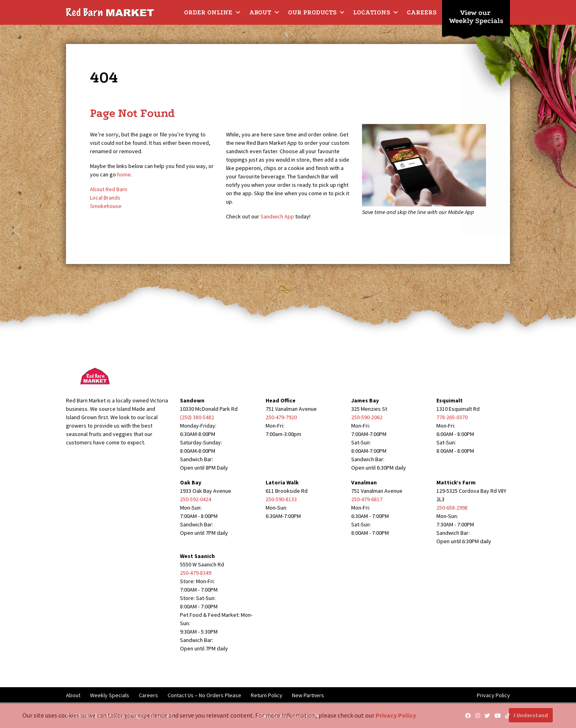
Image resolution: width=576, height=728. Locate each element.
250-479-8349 (196, 573)
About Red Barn (109, 189)
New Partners (308, 695)
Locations (376, 12)
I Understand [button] (531, 715)
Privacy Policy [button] (396, 715)
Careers (422, 12)
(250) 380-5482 (197, 417)
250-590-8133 (281, 499)
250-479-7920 (281, 417)
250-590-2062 (367, 417)
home (124, 174)
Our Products (317, 12)
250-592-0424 (196, 499)
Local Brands (105, 198)
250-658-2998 (452, 508)
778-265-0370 (452, 417)
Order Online (213, 12)
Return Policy (267, 695)
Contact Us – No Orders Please (204, 695)
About (265, 12)
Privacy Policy (493, 695)
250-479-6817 (367, 499)
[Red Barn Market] (110, 12)
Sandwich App (277, 216)
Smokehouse (106, 206)
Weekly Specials (110, 695)
